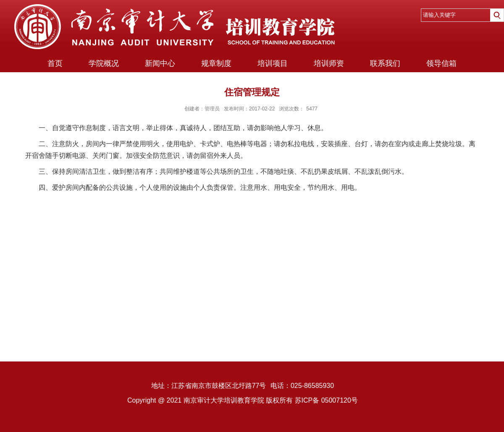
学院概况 (104, 63)
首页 (55, 63)
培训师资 (329, 63)
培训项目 (273, 63)
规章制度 (216, 63)
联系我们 (385, 63)
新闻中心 (160, 63)
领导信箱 (441, 63)
